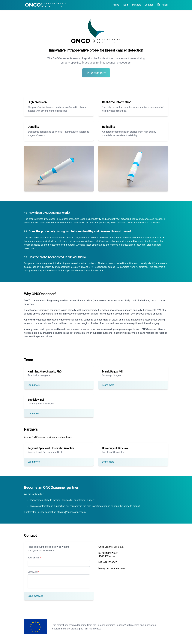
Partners (137, 5)
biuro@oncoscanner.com (112, 568)
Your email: (34, 558)
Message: (33, 572)
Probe (116, 5)
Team (126, 5)
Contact (149, 5)
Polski (162, 5)
